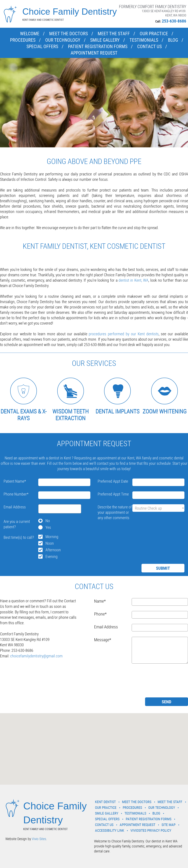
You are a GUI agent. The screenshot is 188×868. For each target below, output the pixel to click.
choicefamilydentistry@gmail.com (36, 656)
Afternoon (53, 550)
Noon (50, 543)
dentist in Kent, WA (133, 280)
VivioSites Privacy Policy (151, 830)
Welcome (30, 34)
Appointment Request (94, 53)
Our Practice (154, 34)
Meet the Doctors (69, 34)
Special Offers (42, 46)
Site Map (169, 825)
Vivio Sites (39, 839)
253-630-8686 (174, 21)
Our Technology (63, 40)
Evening (52, 556)
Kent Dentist (105, 802)
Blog (173, 40)
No (48, 521)
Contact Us (149, 46)
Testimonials (144, 40)
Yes (48, 527)
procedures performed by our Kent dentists (124, 334)
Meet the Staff (114, 34)
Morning (52, 537)
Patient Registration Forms (98, 46)
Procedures (23, 40)
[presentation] (125, 530)
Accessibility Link (110, 830)
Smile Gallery (105, 40)
